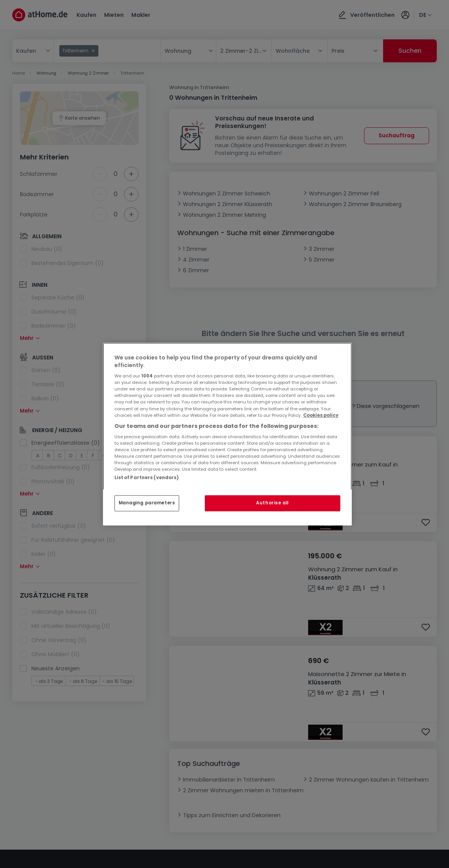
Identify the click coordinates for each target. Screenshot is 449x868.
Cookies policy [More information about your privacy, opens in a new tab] (321, 415)
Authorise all (272, 503)
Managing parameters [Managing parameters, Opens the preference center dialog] (147, 503)
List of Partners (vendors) (147, 478)
